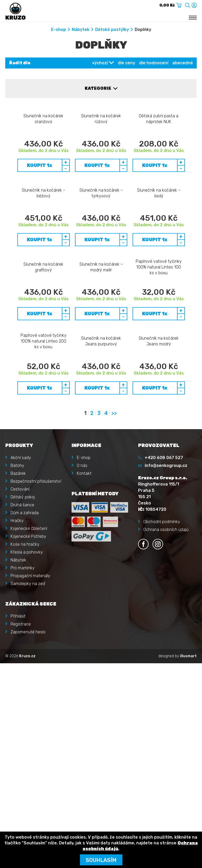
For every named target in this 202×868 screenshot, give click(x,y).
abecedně (183, 63)
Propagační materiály (30, 744)
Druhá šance (22, 673)
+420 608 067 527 (164, 626)
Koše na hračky (25, 713)
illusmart (188, 825)
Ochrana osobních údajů (166, 698)
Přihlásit (18, 785)
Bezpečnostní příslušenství (36, 650)
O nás (82, 634)
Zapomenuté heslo (28, 800)
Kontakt (84, 642)
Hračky (17, 689)
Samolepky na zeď (28, 752)
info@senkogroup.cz (166, 634)
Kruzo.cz (27, 825)
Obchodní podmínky (162, 690)
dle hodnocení (154, 63)
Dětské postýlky (112, 30)
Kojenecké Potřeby (28, 705)
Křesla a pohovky (27, 721)
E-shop (59, 30)
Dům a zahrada (25, 681)
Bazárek (18, 642)
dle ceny (127, 63)
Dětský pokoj (23, 666)
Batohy (17, 634)
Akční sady (21, 626)
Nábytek (81, 30)
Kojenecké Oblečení (29, 697)
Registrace (21, 793)
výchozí (100, 63)
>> (114, 582)
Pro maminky (23, 736)
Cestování (20, 658)
